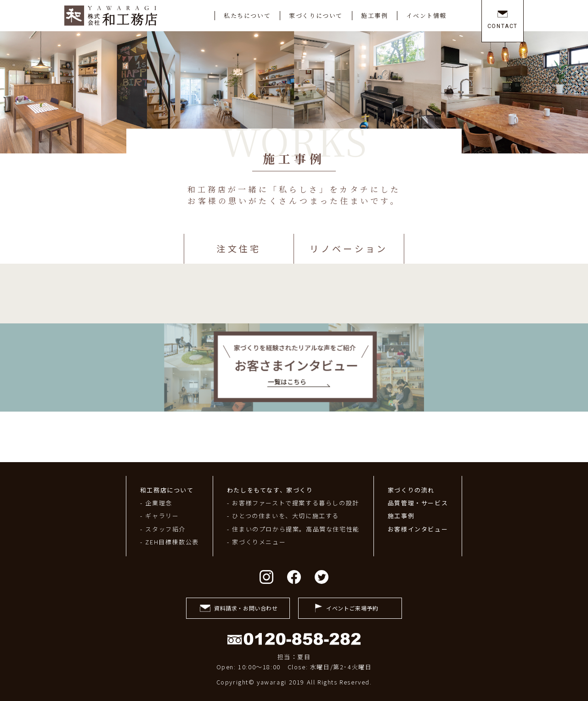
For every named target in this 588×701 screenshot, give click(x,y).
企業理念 (158, 503)
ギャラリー (162, 516)
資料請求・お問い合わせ (246, 608)
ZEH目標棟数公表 (172, 542)
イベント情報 (426, 15)
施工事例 (401, 516)
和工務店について (167, 490)
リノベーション (349, 248)
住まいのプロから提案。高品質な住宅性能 (296, 529)
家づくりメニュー (259, 542)
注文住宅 (239, 248)
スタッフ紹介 (165, 529)
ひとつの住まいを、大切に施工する (286, 516)
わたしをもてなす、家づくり (270, 490)
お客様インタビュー (418, 529)
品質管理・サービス (418, 503)
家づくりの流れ (411, 490)
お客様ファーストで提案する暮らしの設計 (295, 503)
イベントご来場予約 (352, 608)
